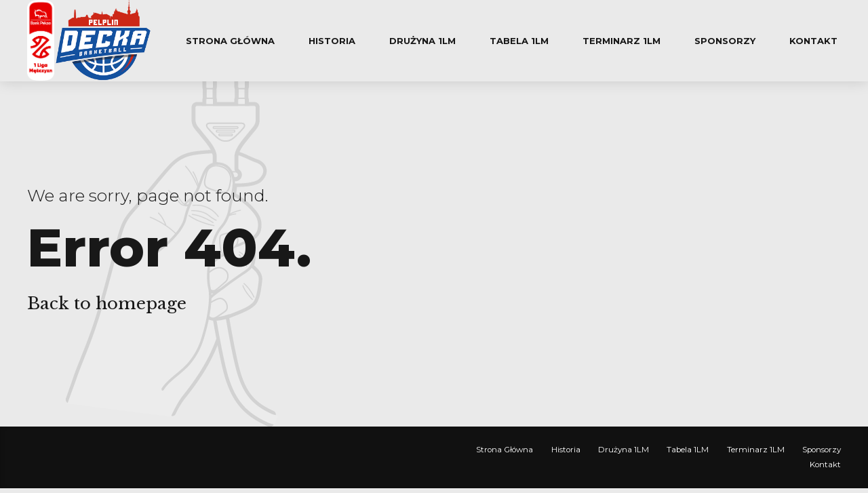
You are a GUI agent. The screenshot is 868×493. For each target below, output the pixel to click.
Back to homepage (107, 303)
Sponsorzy (725, 41)
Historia (332, 41)
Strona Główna (230, 41)
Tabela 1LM (519, 41)
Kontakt (813, 41)
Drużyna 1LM (422, 41)
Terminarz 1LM (622, 41)
